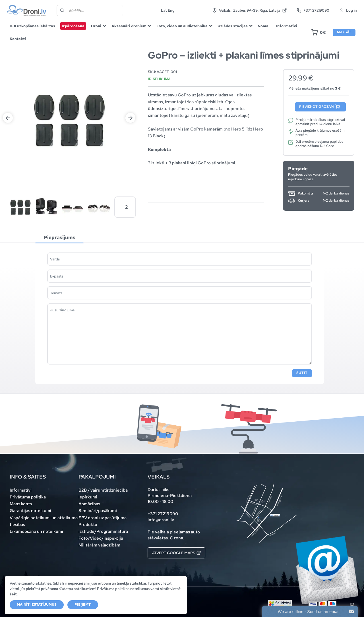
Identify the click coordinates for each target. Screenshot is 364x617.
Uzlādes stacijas (233, 26)
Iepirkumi (88, 497)
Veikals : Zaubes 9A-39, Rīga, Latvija (250, 10)
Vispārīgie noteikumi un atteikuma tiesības (44, 521)
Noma (263, 26)
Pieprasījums (60, 237)
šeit (13, 594)
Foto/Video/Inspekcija (101, 538)
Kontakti (18, 39)
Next (130, 118)
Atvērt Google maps (176, 553)
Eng (171, 10)
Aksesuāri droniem (129, 26)
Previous (8, 118)
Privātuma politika (28, 497)
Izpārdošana (73, 26)
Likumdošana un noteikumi (36, 531)
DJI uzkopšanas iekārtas (32, 26)
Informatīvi (287, 26)
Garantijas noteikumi (30, 511)
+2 (125, 207)
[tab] (59, 238)
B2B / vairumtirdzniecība (103, 490)
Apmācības (89, 504)
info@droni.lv (161, 520)
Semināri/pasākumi (98, 511)
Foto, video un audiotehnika (182, 26)
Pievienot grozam (317, 107)
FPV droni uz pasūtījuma (103, 518)
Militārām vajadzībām (99, 545)
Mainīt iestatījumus (37, 604)
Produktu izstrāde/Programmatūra (103, 528)
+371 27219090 (313, 10)
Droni (96, 26)
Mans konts (21, 504)
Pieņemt (83, 604)
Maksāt (344, 32)
